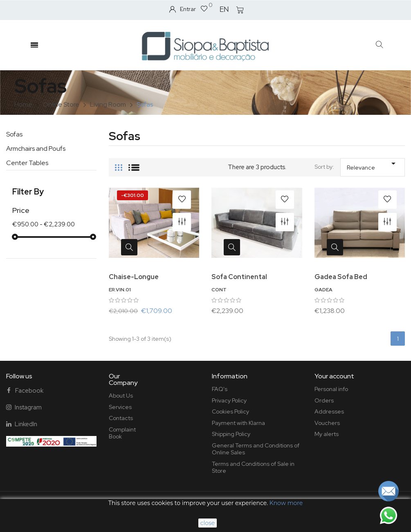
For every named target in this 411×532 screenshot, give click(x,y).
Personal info (331, 389)
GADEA (323, 290)
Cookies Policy (230, 411)
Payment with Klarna (238, 423)
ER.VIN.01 (120, 290)
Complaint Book (122, 433)
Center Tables (27, 163)
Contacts (121, 418)
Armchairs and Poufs (36, 149)
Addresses (329, 411)
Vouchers (327, 423)
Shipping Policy (231, 434)
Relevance (373, 165)
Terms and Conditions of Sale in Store (253, 467)
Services (120, 407)
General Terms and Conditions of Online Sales (256, 449)
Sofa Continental (239, 277)
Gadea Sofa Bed (341, 277)
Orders (324, 400)
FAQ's (220, 389)
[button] (379, 45)
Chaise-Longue (134, 277)
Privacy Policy (229, 400)
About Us (121, 396)
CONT (219, 290)
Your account (334, 376)
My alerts (327, 434)
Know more (286, 503)
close (208, 523)
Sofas (14, 134)
